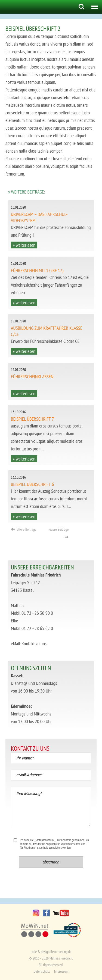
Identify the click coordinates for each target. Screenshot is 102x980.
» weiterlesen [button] (24, 245)
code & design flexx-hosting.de (51, 952)
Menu (93, 5)
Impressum (61, 971)
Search (82, 7)
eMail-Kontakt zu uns (29, 644)
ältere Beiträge (24, 529)
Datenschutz (41, 971)
